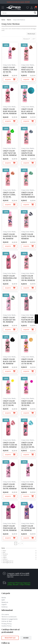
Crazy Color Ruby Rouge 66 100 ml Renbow (10, 111)
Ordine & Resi (7, 621)
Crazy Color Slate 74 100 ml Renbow (28, 236)
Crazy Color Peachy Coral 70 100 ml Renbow (9, 195)
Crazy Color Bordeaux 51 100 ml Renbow (28, 486)
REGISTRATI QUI (10, 638)
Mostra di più (31, 34)
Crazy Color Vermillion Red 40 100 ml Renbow (10, 70)
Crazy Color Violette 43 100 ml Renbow (28, 528)
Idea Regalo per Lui (8, 561)
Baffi (4, 552)
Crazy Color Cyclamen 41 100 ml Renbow (10, 486)
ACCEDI (26, 638)
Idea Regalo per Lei (8, 563)
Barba (4, 551)
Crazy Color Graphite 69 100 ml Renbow (28, 153)
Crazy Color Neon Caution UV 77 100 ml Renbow (9, 403)
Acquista (10, 80)
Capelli (5, 556)
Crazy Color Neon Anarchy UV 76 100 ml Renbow (28, 362)
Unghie (5, 557)
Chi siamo (5, 615)
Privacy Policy (6, 624)
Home (3, 548)
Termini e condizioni (9, 617)
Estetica (5, 559)
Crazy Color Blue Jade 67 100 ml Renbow (28, 111)
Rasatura (5, 554)
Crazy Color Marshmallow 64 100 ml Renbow (10, 278)
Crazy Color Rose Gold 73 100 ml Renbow (28, 70)
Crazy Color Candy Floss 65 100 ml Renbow (10, 445)
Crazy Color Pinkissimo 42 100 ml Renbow (10, 528)
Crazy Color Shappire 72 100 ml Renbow (10, 236)
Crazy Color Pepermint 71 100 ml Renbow (28, 195)
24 (34, 39)
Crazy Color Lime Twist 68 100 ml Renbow (10, 153)
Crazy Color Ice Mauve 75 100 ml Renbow (28, 278)
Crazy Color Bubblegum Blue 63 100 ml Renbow (28, 445)
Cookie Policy (6, 626)
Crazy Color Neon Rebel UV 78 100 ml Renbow (28, 403)
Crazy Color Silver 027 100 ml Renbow (9, 320)
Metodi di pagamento (10, 619)
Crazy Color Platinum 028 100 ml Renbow (28, 320)
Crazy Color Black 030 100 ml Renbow (9, 361)
